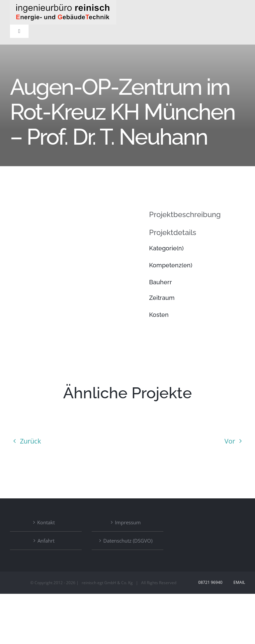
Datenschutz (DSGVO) (128, 541)
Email (238, 582)
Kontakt (46, 522)
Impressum (128, 522)
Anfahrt (46, 541)
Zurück (31, 441)
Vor (230, 441)
